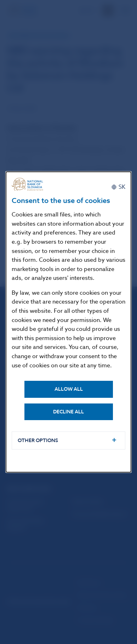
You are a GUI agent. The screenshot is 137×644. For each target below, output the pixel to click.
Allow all (69, 389)
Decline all (68, 412)
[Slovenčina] (118, 187)
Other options (38, 440)
